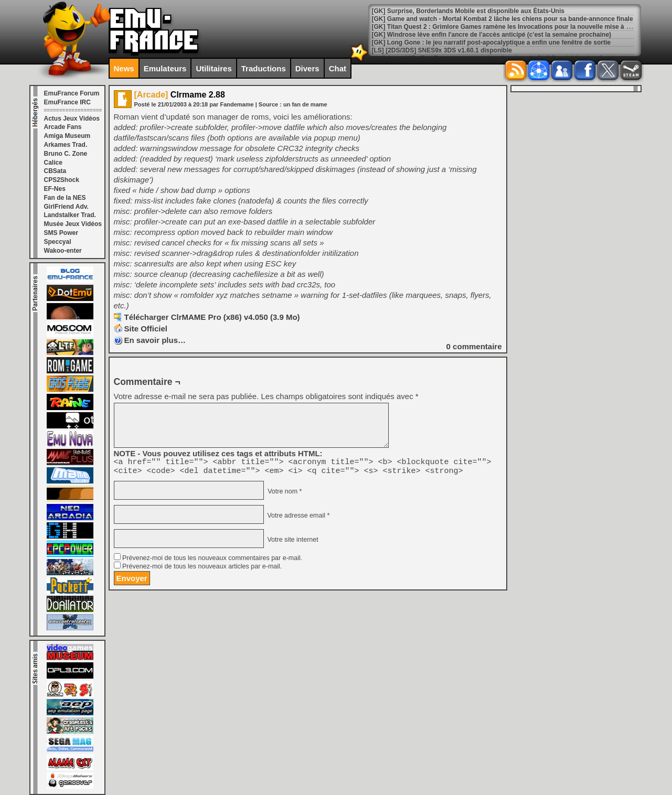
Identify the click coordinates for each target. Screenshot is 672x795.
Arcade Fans (63, 127)
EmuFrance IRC (67, 102)
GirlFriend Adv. (66, 207)
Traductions (264, 68)
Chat (338, 68)
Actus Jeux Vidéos (72, 119)
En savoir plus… (155, 340)
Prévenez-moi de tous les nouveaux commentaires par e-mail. (212, 561)
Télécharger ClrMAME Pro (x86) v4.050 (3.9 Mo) (212, 317)
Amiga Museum (67, 136)
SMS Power (61, 233)
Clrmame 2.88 (180, 95)
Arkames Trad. (66, 145)
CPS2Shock (62, 180)
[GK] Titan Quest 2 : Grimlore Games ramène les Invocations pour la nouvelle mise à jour (505, 27)
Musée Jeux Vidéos (73, 224)
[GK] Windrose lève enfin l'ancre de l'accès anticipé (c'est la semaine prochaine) (492, 35)
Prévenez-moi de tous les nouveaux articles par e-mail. (202, 570)
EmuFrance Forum (72, 93)
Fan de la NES (65, 198)
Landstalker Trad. (70, 215)
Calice (53, 163)
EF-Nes (55, 189)
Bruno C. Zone (66, 154)
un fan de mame (305, 104)
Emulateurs (165, 68)
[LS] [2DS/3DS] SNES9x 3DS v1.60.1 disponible (442, 50)
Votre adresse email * (297, 519)
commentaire (474, 346)
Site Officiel (146, 329)
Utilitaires (214, 68)
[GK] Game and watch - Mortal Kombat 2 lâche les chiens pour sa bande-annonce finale (503, 19)
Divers (307, 68)
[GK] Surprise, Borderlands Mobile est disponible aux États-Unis (468, 11)
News (124, 68)
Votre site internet (292, 543)
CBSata (55, 171)
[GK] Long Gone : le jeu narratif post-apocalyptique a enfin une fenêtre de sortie (491, 42)
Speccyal (58, 242)
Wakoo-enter (63, 251)
